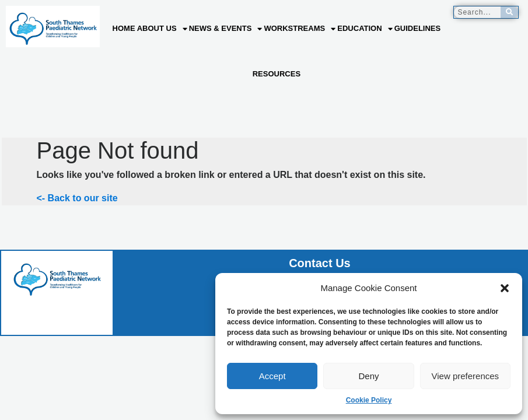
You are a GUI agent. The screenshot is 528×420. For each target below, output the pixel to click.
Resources (277, 74)
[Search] (509, 12)
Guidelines (417, 28)
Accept (272, 376)
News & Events (226, 29)
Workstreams (300, 29)
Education (365, 29)
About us (162, 29)
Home (124, 28)
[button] (505, 288)
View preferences (466, 376)
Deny (368, 376)
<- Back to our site (77, 198)
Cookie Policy (369, 400)
